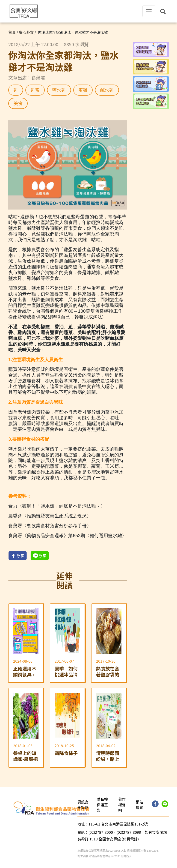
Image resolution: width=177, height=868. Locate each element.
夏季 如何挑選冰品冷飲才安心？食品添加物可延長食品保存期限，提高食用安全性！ (66, 672)
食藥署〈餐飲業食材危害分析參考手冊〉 (50, 526)
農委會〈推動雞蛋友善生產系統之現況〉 (50, 516)
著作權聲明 (122, 805)
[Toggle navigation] (149, 11)
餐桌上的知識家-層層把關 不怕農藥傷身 (25, 756)
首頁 (12, 32)
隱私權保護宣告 (102, 805)
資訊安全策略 (83, 805)
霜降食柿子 (66, 753)
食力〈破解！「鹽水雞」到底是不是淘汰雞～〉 (57, 506)
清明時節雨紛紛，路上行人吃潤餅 (108, 756)
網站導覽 (139, 805)
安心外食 (26, 32)
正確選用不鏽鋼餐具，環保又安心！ (25, 672)
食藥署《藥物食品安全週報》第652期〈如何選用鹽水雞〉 (67, 536)
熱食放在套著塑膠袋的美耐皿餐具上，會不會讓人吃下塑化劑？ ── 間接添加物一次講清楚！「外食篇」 (108, 672)
